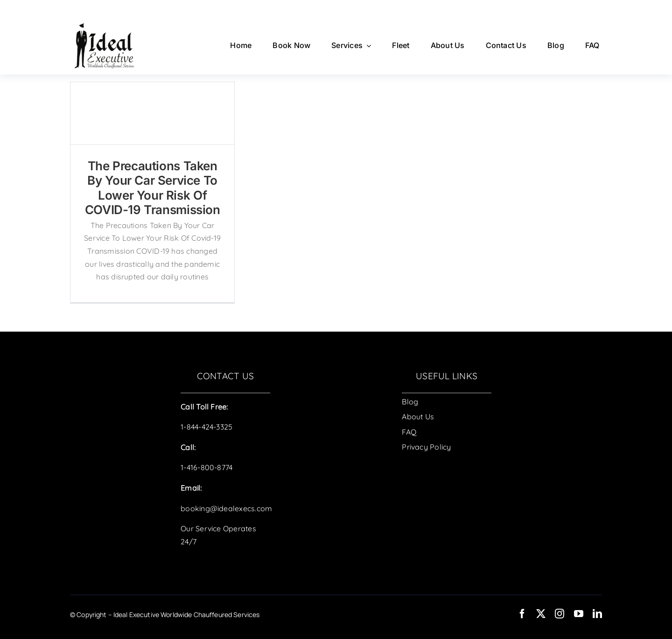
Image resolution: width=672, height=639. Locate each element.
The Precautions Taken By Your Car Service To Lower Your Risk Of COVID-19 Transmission (153, 188)
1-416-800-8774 (206, 467)
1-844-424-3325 (206, 427)
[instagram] (560, 614)
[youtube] (579, 614)
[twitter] (541, 614)
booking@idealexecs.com (226, 508)
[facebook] (522, 614)
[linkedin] (597, 614)
